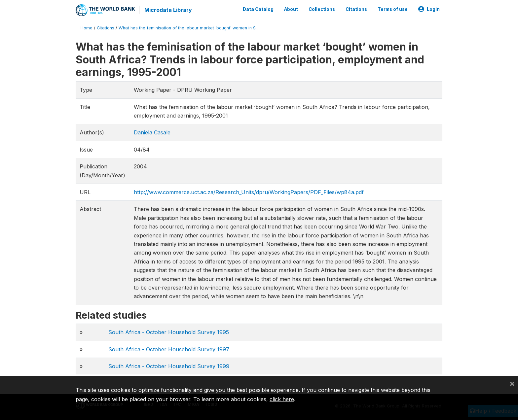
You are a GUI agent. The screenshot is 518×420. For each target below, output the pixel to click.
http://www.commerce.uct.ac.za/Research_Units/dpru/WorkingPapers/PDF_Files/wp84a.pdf (249, 192)
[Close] (512, 383)
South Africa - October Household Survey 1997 (169, 349)
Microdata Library (168, 10)
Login (429, 9)
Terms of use (393, 9)
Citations (356, 9)
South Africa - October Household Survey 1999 (169, 366)
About (291, 9)
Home (87, 28)
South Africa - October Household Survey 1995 (169, 332)
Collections (322, 9)
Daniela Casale (152, 132)
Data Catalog (258, 9)
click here (282, 399)
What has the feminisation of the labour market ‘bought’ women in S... (189, 28)
